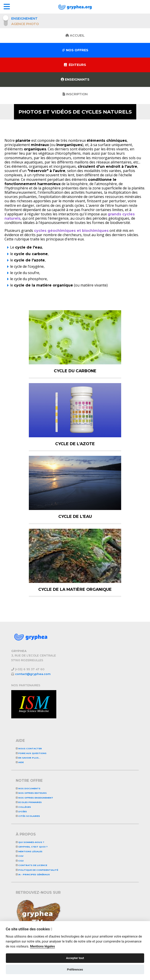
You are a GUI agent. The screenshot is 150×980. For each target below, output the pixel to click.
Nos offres (75, 50)
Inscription (75, 94)
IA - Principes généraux (33, 874)
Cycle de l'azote (75, 444)
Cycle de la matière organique (75, 589)
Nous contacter (29, 748)
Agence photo (25, 24)
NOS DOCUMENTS (28, 788)
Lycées (21, 811)
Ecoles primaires (29, 802)
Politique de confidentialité (37, 870)
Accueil (75, 35)
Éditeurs (75, 65)
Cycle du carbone (75, 371)
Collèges (23, 807)
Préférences (75, 970)
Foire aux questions (31, 753)
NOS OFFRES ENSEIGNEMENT (34, 798)
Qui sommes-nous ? (30, 842)
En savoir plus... (28, 758)
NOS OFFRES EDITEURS (31, 793)
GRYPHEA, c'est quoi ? (32, 847)
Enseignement (24, 19)
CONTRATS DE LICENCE (31, 865)
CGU (20, 861)
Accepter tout (75, 958)
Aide (20, 762)
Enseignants (75, 79)
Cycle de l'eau (75, 516)
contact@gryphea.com (33, 674)
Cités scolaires (28, 816)
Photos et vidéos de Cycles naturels (75, 112)
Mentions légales (29, 851)
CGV (20, 856)
